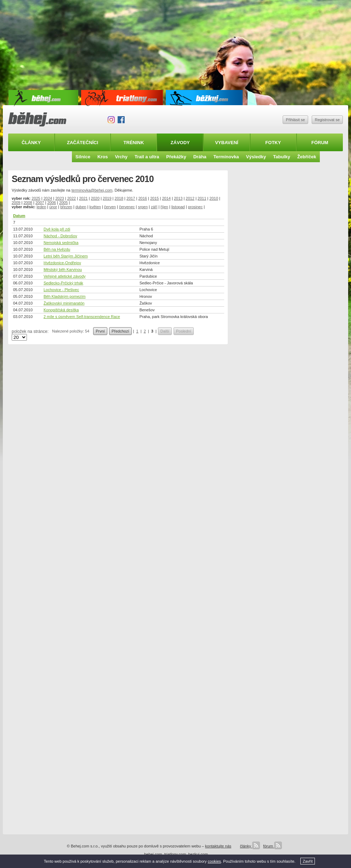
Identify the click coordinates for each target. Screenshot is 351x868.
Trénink (134, 143)
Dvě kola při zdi (57, 229)
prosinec (196, 207)
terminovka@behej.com (92, 190)
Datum (19, 216)
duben (81, 207)
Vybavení (227, 143)
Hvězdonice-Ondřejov (62, 263)
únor (53, 207)
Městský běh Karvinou (63, 270)
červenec (127, 207)
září (154, 207)
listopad (178, 207)
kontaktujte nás (218, 846)
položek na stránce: (30, 331)
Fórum (320, 143)
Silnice (83, 157)
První (100, 331)
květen (95, 207)
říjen (164, 207)
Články (31, 143)
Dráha (200, 157)
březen (66, 207)
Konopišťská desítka (61, 310)
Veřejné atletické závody (65, 276)
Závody (180, 143)
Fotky (273, 143)
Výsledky (256, 157)
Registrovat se (327, 120)
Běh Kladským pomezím (65, 296)
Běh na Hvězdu (57, 249)
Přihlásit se (295, 120)
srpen (143, 207)
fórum (273, 846)
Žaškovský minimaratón (64, 303)
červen (110, 207)
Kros (103, 157)
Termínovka (226, 157)
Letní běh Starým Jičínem (66, 256)
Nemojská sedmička (61, 243)
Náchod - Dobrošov (60, 236)
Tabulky (282, 157)
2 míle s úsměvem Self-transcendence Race (82, 317)
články (250, 846)
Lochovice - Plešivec (61, 290)
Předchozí (120, 331)
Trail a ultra (147, 157)
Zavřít (308, 861)
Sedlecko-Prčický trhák (63, 283)
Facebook (121, 120)
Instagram (111, 120)
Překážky (176, 157)
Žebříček (307, 157)
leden (41, 207)
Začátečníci (83, 143)
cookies (214, 861)
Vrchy (121, 157)
